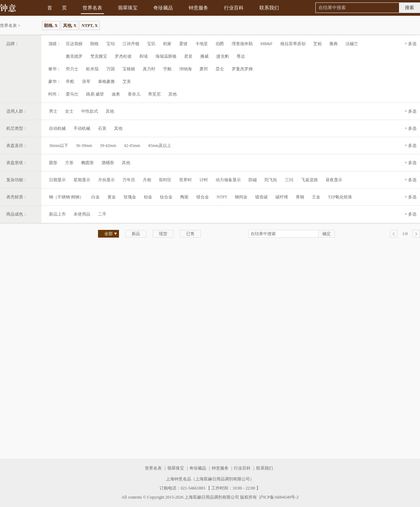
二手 (102, 214)
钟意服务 (198, 8)
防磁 (253, 180)
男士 (53, 111)
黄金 (112, 197)
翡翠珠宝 (128, 8)
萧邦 (204, 69)
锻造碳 (261, 197)
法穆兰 (352, 44)
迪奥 (116, 94)
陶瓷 (184, 197)
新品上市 (57, 214)
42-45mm (132, 146)
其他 (173, 94)
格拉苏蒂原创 (293, 44)
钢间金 (241, 197)
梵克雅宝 (99, 56)
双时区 (165, 180)
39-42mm (108, 146)
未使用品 (82, 214)
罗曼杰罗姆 (242, 69)
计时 (204, 180)
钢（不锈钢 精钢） (66, 197)
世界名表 (92, 8)
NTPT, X (90, 26)
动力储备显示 (228, 180)
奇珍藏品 (163, 8)
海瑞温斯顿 (166, 56)
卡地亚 (202, 44)
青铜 (300, 197)
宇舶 (167, 69)
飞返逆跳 (309, 180)
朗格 (94, 44)
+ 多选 (411, 44)
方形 (69, 163)
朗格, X (51, 26)
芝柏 (317, 44)
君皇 (188, 56)
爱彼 (183, 44)
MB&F (267, 44)
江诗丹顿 (131, 44)
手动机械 (82, 128)
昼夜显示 (334, 180)
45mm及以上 (160, 146)
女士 (69, 111)
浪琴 (86, 82)
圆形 (53, 163)
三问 (289, 180)
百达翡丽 (74, 44)
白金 (96, 197)
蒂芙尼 (154, 94)
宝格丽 (129, 69)
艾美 (127, 82)
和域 (143, 56)
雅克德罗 (74, 56)
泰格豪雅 (106, 82)
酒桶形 (108, 163)
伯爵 (220, 44)
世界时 (185, 180)
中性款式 (90, 111)
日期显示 (57, 180)
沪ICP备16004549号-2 (278, 497)
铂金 (148, 197)
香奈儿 (134, 94)
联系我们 (269, 8)
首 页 (57, 8)
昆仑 (220, 69)
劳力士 (72, 69)
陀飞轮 (271, 180)
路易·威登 (95, 94)
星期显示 (82, 180)
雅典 (334, 44)
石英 (102, 128)
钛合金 (166, 197)
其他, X (70, 26)
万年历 (129, 180)
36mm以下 (59, 146)
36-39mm (84, 146)
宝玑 (151, 44)
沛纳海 (185, 69)
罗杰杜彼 (123, 56)
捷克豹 (223, 56)
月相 (147, 180)
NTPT (222, 197)
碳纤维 (282, 197)
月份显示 (106, 180)
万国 (111, 69)
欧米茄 (92, 69)
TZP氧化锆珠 (340, 197)
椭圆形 (87, 163)
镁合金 (203, 197)
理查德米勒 (242, 44)
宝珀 (111, 44)
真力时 (149, 69)
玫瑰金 (130, 197)
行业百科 (234, 8)
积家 (167, 44)
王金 (316, 197)
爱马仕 (72, 94)
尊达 (241, 56)
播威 (204, 56)
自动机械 (57, 128)
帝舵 (70, 82)
